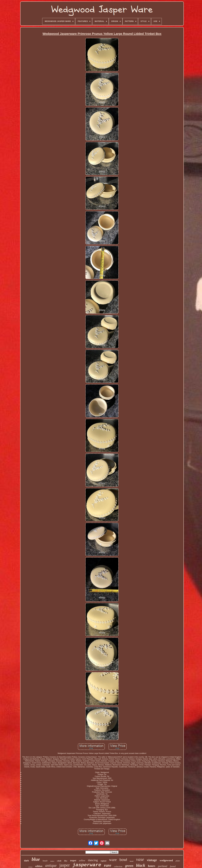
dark (27, 861)
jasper (65, 865)
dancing (93, 860)
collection (118, 866)
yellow (82, 861)
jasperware (87, 865)
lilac (66, 861)
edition (39, 866)
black (141, 865)
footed (173, 866)
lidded (52, 861)
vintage (152, 860)
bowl (123, 860)
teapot (73, 861)
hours (152, 866)
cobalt (59, 861)
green (129, 866)
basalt (45, 861)
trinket (30, 867)
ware (113, 860)
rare (108, 865)
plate (178, 861)
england (103, 861)
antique (51, 865)
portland (163, 866)
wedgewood (166, 860)
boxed (131, 861)
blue (36, 859)
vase (140, 859)
